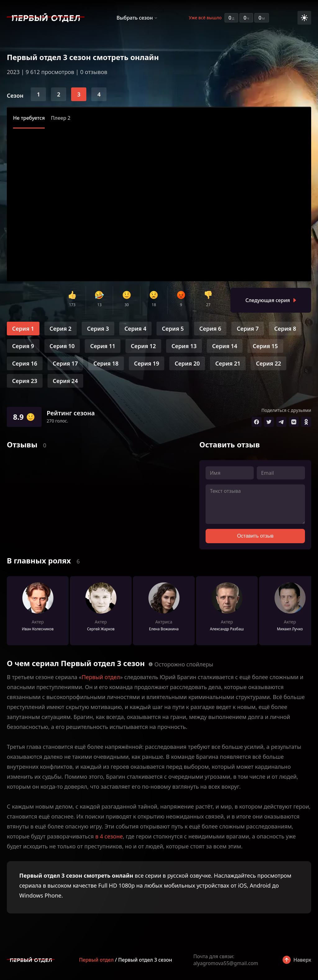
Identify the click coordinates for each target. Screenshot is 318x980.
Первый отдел (101, 677)
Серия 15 (265, 346)
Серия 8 (285, 329)
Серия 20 (187, 363)
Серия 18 (106, 363)
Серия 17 (65, 363)
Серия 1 (23, 329)
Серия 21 (228, 363)
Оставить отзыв (255, 536)
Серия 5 (173, 329)
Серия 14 (225, 346)
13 (99, 305)
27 (208, 305)
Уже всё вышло (205, 18)
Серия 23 (25, 381)
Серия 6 (210, 329)
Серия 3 (98, 329)
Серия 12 (143, 346)
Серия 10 (62, 346)
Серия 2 (61, 329)
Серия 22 (268, 363)
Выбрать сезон (135, 18)
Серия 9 (23, 346)
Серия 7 (248, 329)
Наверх (302, 960)
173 (72, 305)
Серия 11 (103, 346)
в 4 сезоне (109, 836)
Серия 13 (184, 346)
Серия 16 (25, 363)
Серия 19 (147, 363)
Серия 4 (136, 329)
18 (154, 305)
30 (127, 305)
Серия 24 (65, 381)
